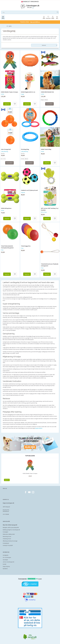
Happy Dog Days (6, 566)
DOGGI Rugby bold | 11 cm (28, 92)
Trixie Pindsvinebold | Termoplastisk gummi (7, 247)
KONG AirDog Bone (6, 208)
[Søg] (58, 12)
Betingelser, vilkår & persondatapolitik (11, 528)
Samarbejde (5, 560)
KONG (2, 94)
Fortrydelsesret (6, 543)
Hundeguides (6, 555)
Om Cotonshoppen (7, 557)
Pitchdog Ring (25, 149)
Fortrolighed (5, 532)
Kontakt (4, 564)
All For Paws (44, 212)
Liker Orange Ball (6, 149)
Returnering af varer (7, 537)
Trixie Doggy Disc (26, 246)
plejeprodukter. (39, 428)
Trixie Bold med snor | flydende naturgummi (50, 265)
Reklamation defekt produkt (9, 534)
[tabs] (57, 18)
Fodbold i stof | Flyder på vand (29, 190)
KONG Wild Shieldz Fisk (47, 92)
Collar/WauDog (5, 151)
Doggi (22, 94)
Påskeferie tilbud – (30, 22)
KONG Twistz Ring (46, 149)
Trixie (2, 250)
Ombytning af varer (7, 539)
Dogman (23, 192)
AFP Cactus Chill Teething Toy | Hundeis (50, 209)
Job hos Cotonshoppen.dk (8, 562)
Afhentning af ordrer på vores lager (10, 541)
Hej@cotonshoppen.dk (8, 503)
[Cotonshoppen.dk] (30, 6)
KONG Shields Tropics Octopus (10, 92)
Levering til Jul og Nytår (8, 545)
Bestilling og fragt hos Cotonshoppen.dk (11, 530)
